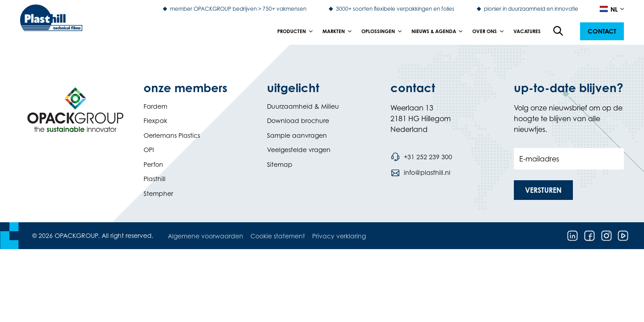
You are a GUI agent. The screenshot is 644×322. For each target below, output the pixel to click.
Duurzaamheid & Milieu (303, 106)
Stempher (158, 193)
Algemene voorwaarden (205, 236)
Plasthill (155, 179)
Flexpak (155, 121)
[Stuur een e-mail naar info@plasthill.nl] (420, 173)
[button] (602, 31)
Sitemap (280, 164)
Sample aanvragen (297, 135)
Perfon (153, 164)
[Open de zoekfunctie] (559, 31)
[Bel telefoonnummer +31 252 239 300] (421, 157)
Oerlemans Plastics (172, 135)
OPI (149, 150)
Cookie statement (278, 236)
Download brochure (298, 121)
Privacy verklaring (339, 236)
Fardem (155, 106)
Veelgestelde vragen (299, 150)
